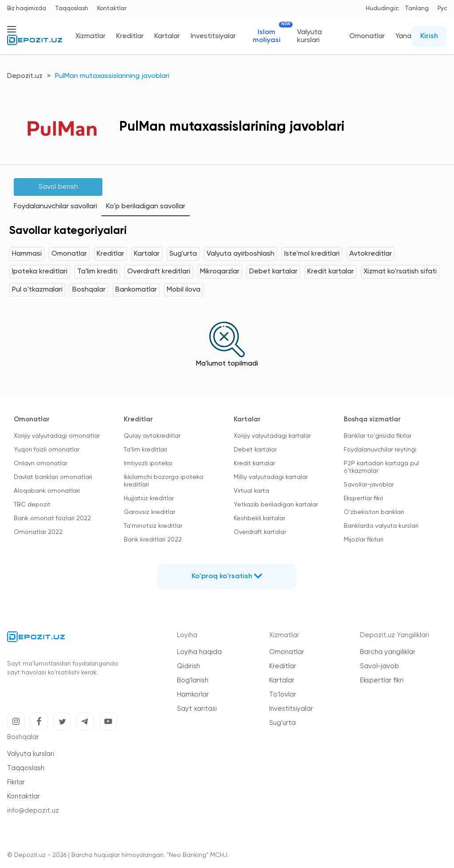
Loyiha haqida (199, 652)
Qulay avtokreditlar (152, 436)
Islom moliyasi (270, 36)
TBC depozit (32, 505)
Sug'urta (183, 254)
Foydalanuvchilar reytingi (380, 450)
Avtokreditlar (371, 254)
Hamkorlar (193, 695)
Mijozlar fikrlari (364, 540)
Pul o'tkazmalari (37, 290)
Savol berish (58, 187)
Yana (403, 36)
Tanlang (417, 9)
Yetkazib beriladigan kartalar (276, 505)
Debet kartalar (273, 272)
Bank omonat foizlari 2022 (52, 518)
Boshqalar (89, 290)
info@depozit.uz (33, 811)
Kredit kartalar (331, 272)
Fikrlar (16, 782)
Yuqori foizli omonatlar (47, 450)
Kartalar (167, 36)
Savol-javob (380, 666)
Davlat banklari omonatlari (53, 477)
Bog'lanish (193, 680)
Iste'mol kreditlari (312, 254)
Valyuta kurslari (309, 36)
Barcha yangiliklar (388, 652)
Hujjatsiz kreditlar (149, 498)
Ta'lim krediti (97, 272)
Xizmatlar (90, 36)
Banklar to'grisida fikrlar (378, 436)
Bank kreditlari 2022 (153, 540)
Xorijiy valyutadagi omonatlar (57, 436)
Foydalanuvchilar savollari (55, 206)
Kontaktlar (112, 9)
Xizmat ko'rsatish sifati (400, 272)
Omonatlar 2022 (38, 532)
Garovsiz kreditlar (149, 512)
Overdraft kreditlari (159, 272)
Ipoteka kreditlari (40, 272)
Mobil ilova (184, 290)
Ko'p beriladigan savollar (146, 206)
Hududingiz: (383, 9)
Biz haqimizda (27, 9)
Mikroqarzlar (220, 272)
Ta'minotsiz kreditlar (153, 526)
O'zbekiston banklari (374, 512)
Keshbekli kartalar (259, 518)
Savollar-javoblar (369, 485)
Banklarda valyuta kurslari (381, 526)
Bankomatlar (136, 290)
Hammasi (27, 254)
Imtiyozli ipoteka (148, 463)
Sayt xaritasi (197, 709)
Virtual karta (251, 491)
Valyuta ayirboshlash (241, 254)
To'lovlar (283, 695)
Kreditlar (130, 36)
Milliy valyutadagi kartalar (271, 477)
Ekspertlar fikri (363, 498)
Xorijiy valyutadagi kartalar (272, 436)
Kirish (429, 36)
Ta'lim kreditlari (145, 450)
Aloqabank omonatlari (47, 491)
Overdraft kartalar (260, 532)
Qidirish (188, 666)
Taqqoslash (72, 9)
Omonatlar (367, 36)
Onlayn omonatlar (41, 463)
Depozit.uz (25, 76)
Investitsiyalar (213, 36)
